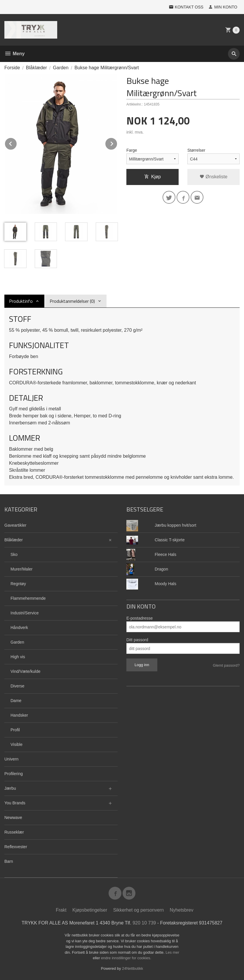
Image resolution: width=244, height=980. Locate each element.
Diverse (17, 686)
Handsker (19, 715)
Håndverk (19, 628)
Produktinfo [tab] (21, 301)
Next (117, 143)
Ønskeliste (214, 177)
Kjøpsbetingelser (90, 910)
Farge (132, 150)
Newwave (13, 817)
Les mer (172, 952)
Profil (15, 730)
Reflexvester (16, 847)
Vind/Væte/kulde (25, 671)
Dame (16, 701)
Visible (16, 744)
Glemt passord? (226, 665)
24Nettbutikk (133, 968)
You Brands (15, 803)
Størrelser (196, 150)
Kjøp (152, 177)
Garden (17, 642)
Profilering (14, 774)
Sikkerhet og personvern (138, 910)
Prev (17, 143)
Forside (12, 68)
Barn (9, 861)
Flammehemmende (28, 598)
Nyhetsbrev (182, 910)
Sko (14, 554)
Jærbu (10, 788)
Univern (11, 759)
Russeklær (14, 832)
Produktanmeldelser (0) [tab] (72, 301)
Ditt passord (137, 640)
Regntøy (18, 584)
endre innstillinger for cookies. (126, 958)
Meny (14, 54)
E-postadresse (140, 618)
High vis (18, 657)
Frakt (61, 910)
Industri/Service (25, 613)
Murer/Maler (21, 569)
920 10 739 (144, 923)
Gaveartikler (15, 525)
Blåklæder (14, 540)
